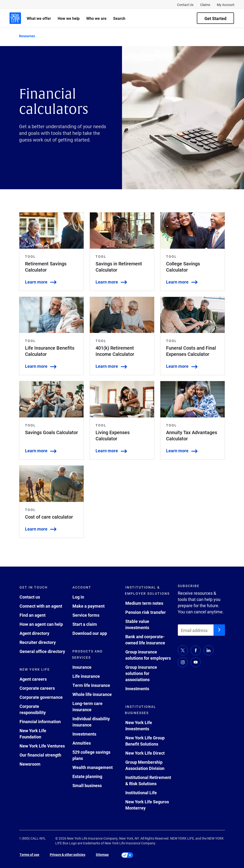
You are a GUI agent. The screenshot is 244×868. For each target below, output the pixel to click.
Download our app (90, 633)
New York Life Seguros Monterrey (147, 805)
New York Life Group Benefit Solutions (145, 741)
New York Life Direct (145, 753)
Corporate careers (37, 688)
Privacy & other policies (68, 855)
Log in (78, 597)
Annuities (82, 743)
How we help (69, 18)
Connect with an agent (41, 606)
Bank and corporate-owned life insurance (145, 640)
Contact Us (185, 5)
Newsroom (30, 764)
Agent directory (34, 633)
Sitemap (102, 855)
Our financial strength (40, 755)
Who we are (96, 18)
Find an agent (33, 615)
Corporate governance (41, 697)
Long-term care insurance (87, 706)
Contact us (30, 597)
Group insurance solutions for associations (141, 673)
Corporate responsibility (33, 709)
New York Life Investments (139, 726)
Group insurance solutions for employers (148, 655)
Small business (87, 785)
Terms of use (29, 855)
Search (119, 18)
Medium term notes (144, 603)
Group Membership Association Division (145, 765)
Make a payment (89, 606)
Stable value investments (137, 624)
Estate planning (87, 776)
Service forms (86, 615)
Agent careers (33, 679)
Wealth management (93, 767)
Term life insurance (91, 685)
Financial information (40, 721)
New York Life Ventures (42, 746)
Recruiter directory (38, 642)
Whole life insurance (92, 694)
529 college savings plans (91, 755)
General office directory (42, 651)
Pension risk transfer (146, 612)
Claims (205, 5)
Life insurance (86, 676)
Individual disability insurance (91, 722)
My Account (226, 5)
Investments (84, 734)
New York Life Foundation (33, 734)
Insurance (82, 667)
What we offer (39, 18)
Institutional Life (141, 793)
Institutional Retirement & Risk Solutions (148, 780)
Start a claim (85, 624)
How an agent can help (41, 624)
